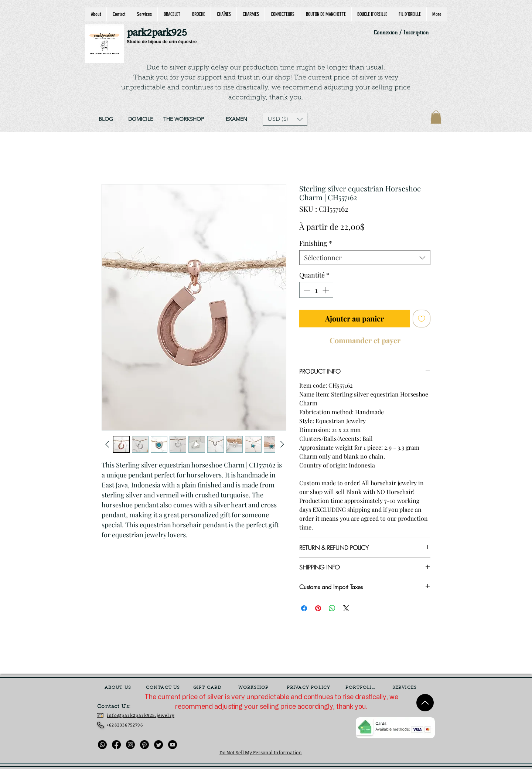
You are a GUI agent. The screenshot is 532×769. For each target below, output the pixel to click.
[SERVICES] (405, 688)
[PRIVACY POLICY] (309, 688)
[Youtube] (173, 745)
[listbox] (285, 119)
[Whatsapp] (102, 745)
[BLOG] (106, 119)
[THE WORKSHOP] (184, 119)
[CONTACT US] (164, 688)
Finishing (316, 243)
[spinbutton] (316, 290)
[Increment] (326, 290)
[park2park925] (161, 33)
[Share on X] (346, 608)
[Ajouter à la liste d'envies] (422, 319)
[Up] (425, 703)
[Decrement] (306, 290)
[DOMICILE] (140, 119)
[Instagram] (130, 745)
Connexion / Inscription (401, 33)
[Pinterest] (144, 745)
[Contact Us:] (119, 707)
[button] (285, 119)
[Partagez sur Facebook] (304, 608)
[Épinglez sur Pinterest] (318, 608)
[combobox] (365, 258)
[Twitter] (158, 745)
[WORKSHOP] (254, 688)
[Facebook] (116, 745)
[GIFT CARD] (208, 688)
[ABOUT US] (119, 688)
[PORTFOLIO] (361, 688)
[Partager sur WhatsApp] (332, 608)
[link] (436, 117)
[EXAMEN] (236, 119)
